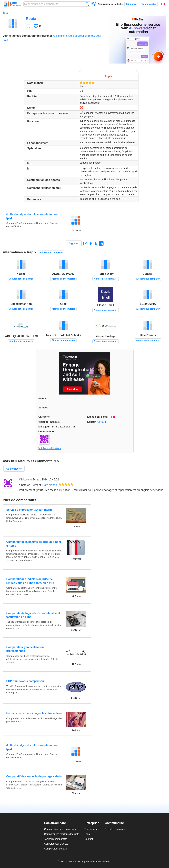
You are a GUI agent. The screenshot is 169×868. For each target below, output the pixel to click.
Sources (43, 408)
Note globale (50, 485)
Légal (87, 834)
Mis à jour (44, 427)
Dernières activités (115, 829)
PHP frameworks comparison (25, 681)
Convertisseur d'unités (56, 844)
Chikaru (102, 422)
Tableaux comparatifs (56, 839)
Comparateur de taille (110, 4)
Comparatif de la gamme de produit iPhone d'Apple (34, 544)
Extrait (42, 398)
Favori (29, 26)
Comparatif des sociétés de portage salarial (34, 776)
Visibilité (43, 422)
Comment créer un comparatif (60, 829)
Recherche (87, 4)
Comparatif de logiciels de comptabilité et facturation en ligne (33, 615)
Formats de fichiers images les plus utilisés (34, 713)
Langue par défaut (98, 417)
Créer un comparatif (94, 4)
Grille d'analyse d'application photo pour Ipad (32, 216)
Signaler (74, 243)
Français (163, 4)
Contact (89, 839)
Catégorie (44, 417)
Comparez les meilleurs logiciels (62, 834)
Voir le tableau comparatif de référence (28, 36)
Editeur (92, 422)
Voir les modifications (50, 448)
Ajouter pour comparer (51, 252)
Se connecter (149, 4)
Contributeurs (47, 432)
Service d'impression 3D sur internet (30, 510)
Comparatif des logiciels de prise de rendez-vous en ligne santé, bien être (30, 581)
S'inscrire (131, 4)
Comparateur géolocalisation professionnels (25, 649)
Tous (6, 13)
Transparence (92, 829)
